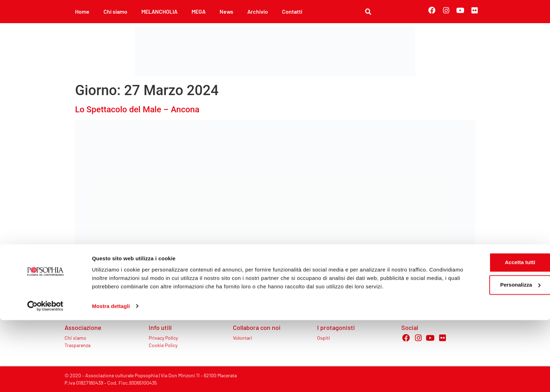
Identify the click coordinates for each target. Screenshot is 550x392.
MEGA (199, 11)
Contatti (292, 11)
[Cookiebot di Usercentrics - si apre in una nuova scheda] (45, 378)
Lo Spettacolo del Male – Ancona (137, 109)
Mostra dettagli (111, 378)
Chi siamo (115, 11)
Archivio (258, 11)
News (226, 11)
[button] (368, 12)
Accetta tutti (492, 326)
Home (82, 11)
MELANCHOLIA (159, 11)
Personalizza (492, 349)
